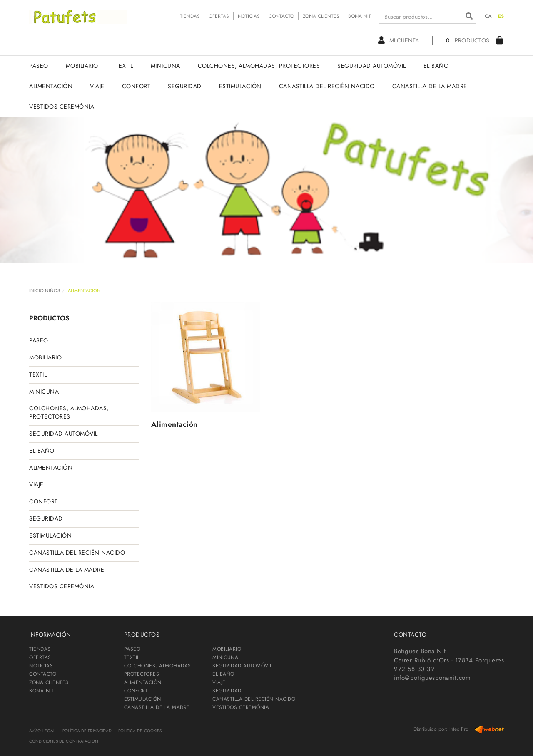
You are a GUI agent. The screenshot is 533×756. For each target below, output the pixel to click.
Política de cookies (140, 731)
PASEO (39, 340)
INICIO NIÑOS (45, 290)
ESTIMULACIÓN (50, 535)
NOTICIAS (249, 16)
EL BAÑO (42, 451)
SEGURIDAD (46, 518)
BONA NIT (360, 16)
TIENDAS (190, 16)
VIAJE (36, 484)
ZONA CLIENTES (321, 16)
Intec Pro (459, 729)
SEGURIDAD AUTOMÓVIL (64, 434)
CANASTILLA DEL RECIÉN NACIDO (77, 553)
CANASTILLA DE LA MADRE (67, 570)
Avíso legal (42, 731)
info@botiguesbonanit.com (432, 678)
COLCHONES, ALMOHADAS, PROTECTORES (69, 412)
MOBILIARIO (45, 357)
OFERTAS (219, 16)
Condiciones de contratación (64, 741)
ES (501, 16)
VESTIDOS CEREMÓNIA (62, 586)
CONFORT (44, 501)
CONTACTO (281, 16)
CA (488, 16)
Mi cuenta (399, 40)
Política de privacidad (87, 731)
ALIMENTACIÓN (51, 468)
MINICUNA (44, 392)
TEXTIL (38, 374)
